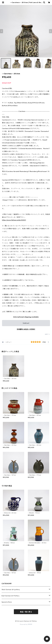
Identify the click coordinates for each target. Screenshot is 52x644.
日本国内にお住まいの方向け (26, 329)
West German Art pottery (11, 590)
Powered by (26, 624)
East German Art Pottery (10, 596)
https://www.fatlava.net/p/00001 (14, 220)
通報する (47, 334)
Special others (7, 602)
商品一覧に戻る (26, 612)
